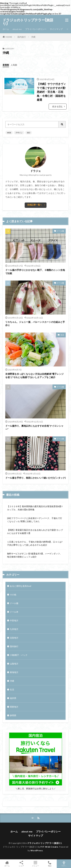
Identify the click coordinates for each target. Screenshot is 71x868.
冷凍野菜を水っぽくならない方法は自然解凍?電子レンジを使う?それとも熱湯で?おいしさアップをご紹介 (35, 376)
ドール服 (60, 231)
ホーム (6, 29)
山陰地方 (14, 664)
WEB (9, 133)
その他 (13, 595)
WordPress (37, 850)
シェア (21, 864)
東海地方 (14, 672)
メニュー (35, 864)
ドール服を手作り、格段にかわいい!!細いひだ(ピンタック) (35, 478)
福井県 (13, 698)
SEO (29, 133)
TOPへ (64, 864)
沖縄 (33, 37)
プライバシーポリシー (36, 29)
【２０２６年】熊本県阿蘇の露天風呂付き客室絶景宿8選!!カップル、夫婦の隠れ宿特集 (35, 508)
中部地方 (14, 620)
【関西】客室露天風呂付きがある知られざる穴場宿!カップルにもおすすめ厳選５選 (35, 532)
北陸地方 (14, 638)
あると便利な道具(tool (21, 586)
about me (17, 29)
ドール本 (14, 612)
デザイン (19, 133)
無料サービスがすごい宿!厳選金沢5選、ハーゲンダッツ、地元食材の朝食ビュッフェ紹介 (35, 555)
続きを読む (58, 106)
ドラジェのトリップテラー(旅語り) (28, 22)
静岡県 (13, 715)
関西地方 (14, 707)
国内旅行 (22, 37)
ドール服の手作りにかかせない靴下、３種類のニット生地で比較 (35, 272)
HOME (9, 37)
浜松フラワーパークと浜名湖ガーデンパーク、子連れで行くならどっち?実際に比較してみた (35, 520)
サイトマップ (56, 29)
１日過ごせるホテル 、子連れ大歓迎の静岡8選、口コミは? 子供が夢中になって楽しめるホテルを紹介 (35, 543)
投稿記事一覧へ (35, 205)
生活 (62, 335)
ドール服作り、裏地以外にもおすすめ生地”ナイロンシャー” (34, 428)
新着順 (6, 65)
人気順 (14, 65)
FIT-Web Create (49, 847)
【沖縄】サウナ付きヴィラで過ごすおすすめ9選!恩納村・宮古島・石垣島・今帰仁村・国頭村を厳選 (51, 92)
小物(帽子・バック (19, 655)
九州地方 (14, 629)
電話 (50, 864)
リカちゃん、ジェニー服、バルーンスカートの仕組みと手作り (35, 324)
